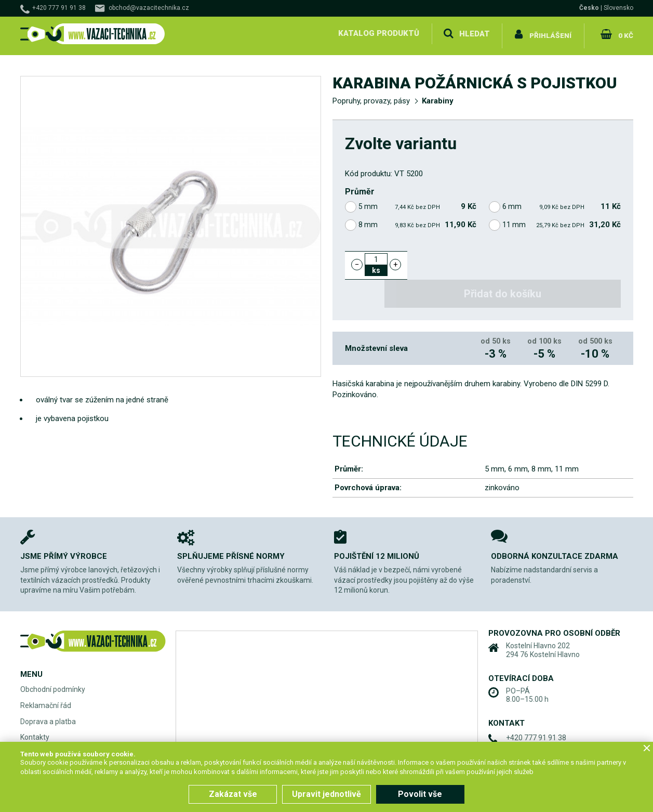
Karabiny (438, 97)
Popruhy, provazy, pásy (371, 97)
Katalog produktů (378, 33)
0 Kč (625, 33)
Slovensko (618, 8)
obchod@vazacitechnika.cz (149, 8)
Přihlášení (550, 33)
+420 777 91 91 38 (59, 8)
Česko (589, 8)
